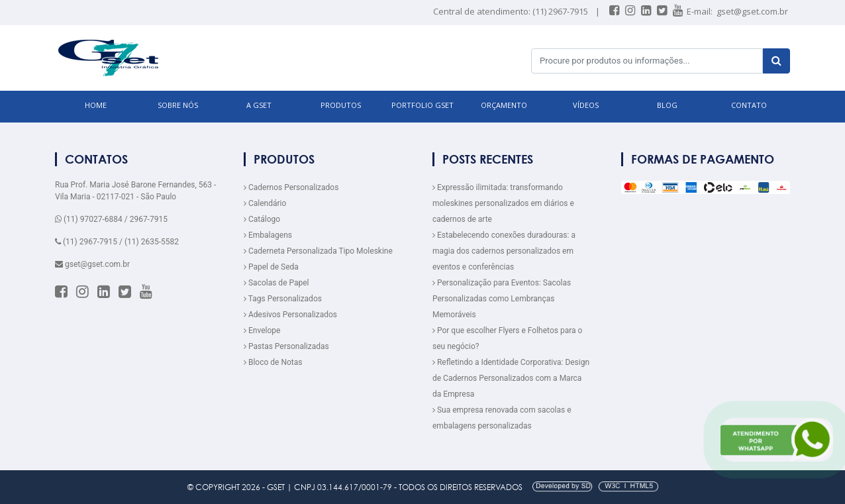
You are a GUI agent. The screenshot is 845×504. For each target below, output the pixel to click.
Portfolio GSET (422, 105)
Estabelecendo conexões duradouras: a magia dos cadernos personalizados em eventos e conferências (504, 251)
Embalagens (268, 235)
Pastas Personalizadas (286, 346)
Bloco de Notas (273, 362)
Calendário (265, 203)
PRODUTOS (341, 105)
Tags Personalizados (283, 299)
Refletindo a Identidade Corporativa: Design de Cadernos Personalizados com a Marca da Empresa (511, 378)
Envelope (262, 330)
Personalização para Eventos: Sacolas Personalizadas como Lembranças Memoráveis (502, 299)
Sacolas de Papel (276, 283)
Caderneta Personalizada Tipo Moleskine (318, 251)
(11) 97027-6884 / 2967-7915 (111, 219)
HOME (96, 105)
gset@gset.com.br (752, 11)
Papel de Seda (271, 267)
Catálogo (262, 219)
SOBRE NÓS (178, 105)
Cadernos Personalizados (291, 187)
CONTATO (749, 105)
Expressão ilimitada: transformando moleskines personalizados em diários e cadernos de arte (503, 203)
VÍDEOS (586, 105)
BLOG (667, 105)
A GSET (259, 105)
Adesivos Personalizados (290, 315)
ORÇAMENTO (504, 105)
